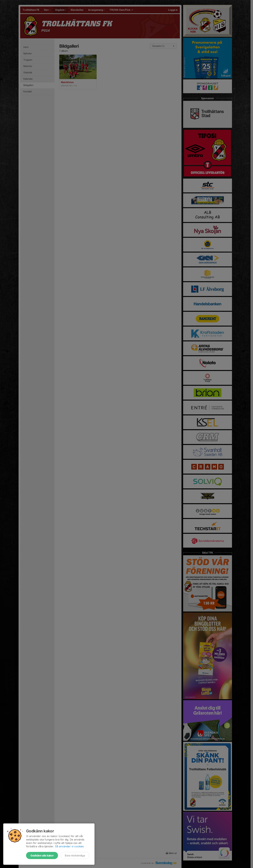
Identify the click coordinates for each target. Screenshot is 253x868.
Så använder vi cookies (69, 846)
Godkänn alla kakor (42, 855)
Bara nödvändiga (75, 855)
